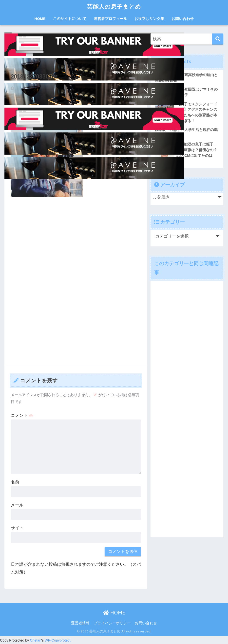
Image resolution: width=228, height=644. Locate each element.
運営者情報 (80, 623)
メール (17, 505)
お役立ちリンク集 (149, 19)
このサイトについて (70, 19)
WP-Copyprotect (58, 640)
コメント (22, 415)
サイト (17, 528)
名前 (15, 482)
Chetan (36, 640)
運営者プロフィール (110, 19)
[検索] (218, 39)
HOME (40, 19)
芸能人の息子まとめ (114, 7)
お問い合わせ (183, 19)
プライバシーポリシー (112, 623)
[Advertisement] (76, 237)
